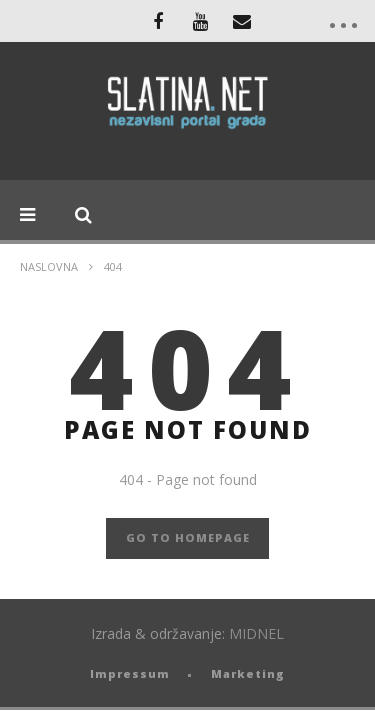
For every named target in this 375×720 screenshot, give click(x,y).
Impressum (130, 673)
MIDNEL (256, 633)
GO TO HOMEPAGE (188, 537)
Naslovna (49, 266)
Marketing (248, 673)
